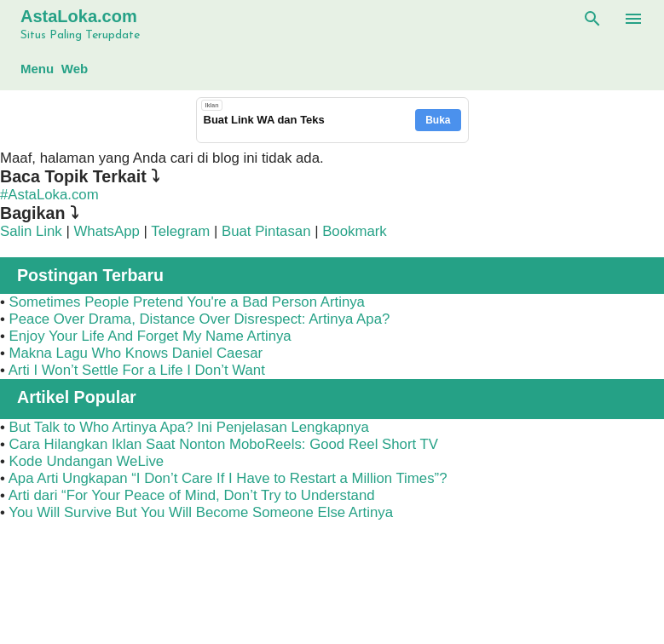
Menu (37, 69)
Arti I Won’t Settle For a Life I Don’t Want (137, 370)
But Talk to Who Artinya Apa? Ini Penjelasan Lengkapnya (189, 427)
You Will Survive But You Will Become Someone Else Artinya (201, 512)
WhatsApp (106, 231)
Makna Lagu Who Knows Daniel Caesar (136, 353)
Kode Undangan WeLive (87, 461)
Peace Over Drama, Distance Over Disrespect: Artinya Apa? (200, 319)
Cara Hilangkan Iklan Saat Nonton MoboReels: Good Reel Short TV (224, 444)
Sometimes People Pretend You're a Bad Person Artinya (187, 302)
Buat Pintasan (268, 231)
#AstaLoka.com (49, 195)
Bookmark (355, 231)
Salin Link (31, 231)
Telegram (180, 231)
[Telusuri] (592, 19)
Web (75, 69)
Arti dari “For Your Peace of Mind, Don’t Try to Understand (192, 495)
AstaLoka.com (79, 16)
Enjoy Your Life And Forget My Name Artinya (150, 336)
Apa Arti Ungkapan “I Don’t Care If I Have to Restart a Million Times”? (228, 478)
